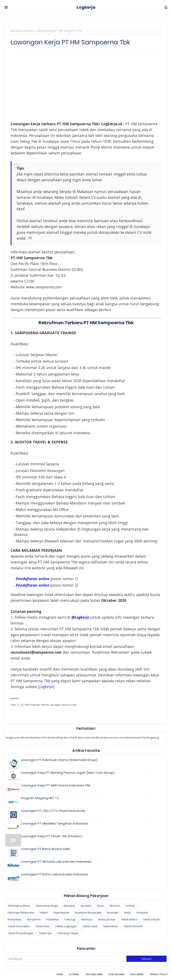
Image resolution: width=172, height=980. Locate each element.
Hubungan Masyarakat (21, 913)
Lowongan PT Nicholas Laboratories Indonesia (56, 862)
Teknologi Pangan (68, 933)
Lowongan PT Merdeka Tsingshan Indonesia (54, 823)
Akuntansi (69, 906)
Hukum (44, 913)
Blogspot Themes (5, 974)
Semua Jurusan (107, 919)
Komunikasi (14, 919)
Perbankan (53, 919)
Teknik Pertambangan (21, 933)
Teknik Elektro (129, 919)
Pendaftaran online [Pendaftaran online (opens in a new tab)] (33, 585)
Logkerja (86, 7)
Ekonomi (28, 31)
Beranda (16, 31)
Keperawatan (62, 913)
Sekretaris (87, 919)
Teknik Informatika (19, 926)
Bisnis (101, 906)
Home (60, 974)
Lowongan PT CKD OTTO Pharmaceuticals (53, 811)
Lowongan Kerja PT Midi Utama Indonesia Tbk (56, 785)
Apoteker (86, 906)
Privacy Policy (159, 974)
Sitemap (74, 974)
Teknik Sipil (45, 933)
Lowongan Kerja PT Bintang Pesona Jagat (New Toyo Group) (68, 773)
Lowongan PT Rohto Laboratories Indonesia (54, 874)
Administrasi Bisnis (19, 906)
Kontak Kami (116, 974)
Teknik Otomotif (133, 926)
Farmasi (130, 906)
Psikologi (70, 919)
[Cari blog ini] (66, 959)
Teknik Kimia (42, 926)
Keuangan (113, 913)
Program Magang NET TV (40, 798)
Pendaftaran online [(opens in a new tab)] (33, 579)
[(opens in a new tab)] (46, 687)
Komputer (142, 913)
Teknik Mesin (110, 926)
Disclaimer (137, 974)
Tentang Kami (94, 974)
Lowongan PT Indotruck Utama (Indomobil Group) (59, 760)
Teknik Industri (151, 919)
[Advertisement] (86, 86)
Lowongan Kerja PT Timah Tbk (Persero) (52, 836)
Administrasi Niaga (47, 906)
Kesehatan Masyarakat (88, 913)
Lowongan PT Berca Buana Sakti (46, 849)
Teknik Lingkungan (66, 926)
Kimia (128, 913)
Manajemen (34, 919)
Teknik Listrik (90, 926)
